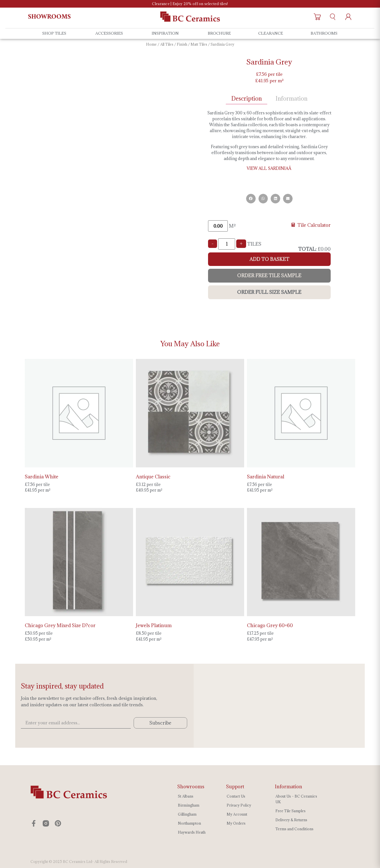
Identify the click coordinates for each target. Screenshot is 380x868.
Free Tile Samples (290, 811)
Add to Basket (269, 259)
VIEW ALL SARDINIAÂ (269, 168)
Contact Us (236, 796)
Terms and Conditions (294, 829)
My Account (237, 814)
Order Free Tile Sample (269, 276)
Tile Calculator (311, 225)
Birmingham (189, 805)
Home (151, 44)
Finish (182, 44)
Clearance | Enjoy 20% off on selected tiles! (190, 4)
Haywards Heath (192, 832)
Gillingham (187, 814)
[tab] (247, 99)
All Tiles (167, 44)
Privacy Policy (239, 805)
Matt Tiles (199, 44)
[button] (251, 199)
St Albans (186, 796)
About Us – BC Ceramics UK (296, 799)
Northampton (189, 823)
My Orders (236, 823)
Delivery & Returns (291, 820)
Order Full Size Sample (269, 292)
